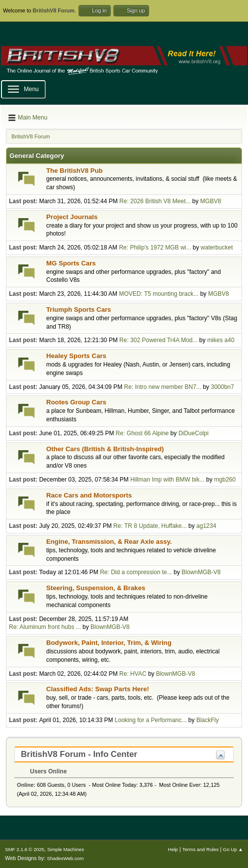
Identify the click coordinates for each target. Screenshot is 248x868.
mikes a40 (221, 340)
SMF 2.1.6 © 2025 (25, 849)
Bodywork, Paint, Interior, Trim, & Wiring (109, 643)
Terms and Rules (201, 849)
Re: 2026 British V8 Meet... (155, 201)
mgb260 (225, 480)
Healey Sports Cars (76, 356)
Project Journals (72, 217)
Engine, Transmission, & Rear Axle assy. (109, 542)
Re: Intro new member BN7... (162, 387)
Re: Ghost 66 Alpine (142, 433)
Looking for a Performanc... (151, 720)
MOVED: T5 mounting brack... (159, 294)
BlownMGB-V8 (201, 572)
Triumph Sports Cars (79, 310)
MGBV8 (211, 201)
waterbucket (217, 248)
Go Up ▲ (233, 849)
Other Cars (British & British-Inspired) (105, 449)
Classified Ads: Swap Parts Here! (98, 689)
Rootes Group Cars (76, 402)
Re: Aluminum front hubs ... (45, 627)
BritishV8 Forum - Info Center (79, 754)
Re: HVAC (133, 674)
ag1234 (206, 526)
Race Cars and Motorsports (89, 495)
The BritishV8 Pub (75, 171)
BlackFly (207, 720)
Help (173, 849)
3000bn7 (222, 387)
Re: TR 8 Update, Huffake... (150, 526)
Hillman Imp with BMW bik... (167, 480)
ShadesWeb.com (65, 858)
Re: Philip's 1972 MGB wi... (155, 248)
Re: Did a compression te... (136, 572)
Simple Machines (66, 849)
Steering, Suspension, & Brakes (96, 588)
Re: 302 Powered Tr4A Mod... (158, 340)
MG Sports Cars (71, 263)
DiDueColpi (194, 433)
